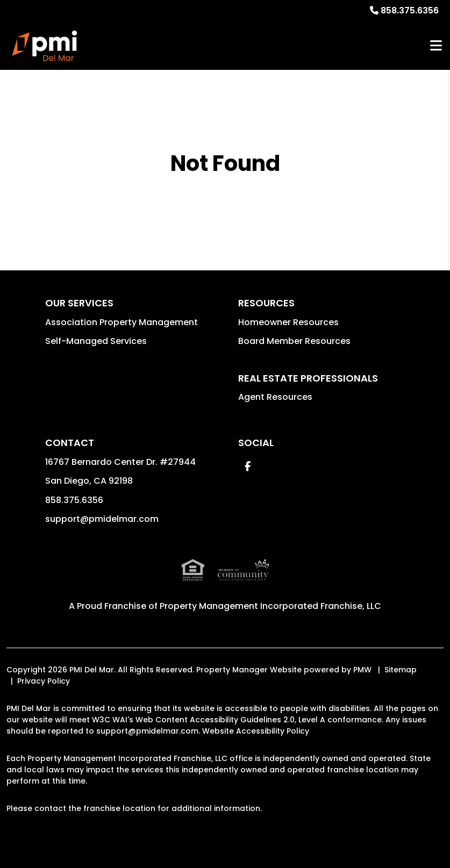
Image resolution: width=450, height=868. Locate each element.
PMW (362, 670)
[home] (45, 46)
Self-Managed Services (96, 341)
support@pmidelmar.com (102, 519)
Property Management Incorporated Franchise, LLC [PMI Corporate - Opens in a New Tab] (270, 606)
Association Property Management (122, 322)
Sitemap (401, 670)
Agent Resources (275, 397)
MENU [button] (436, 46)
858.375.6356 (410, 10)
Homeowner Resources (288, 322)
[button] (248, 466)
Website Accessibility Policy (256, 731)
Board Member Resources (294, 341)
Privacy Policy (44, 681)
